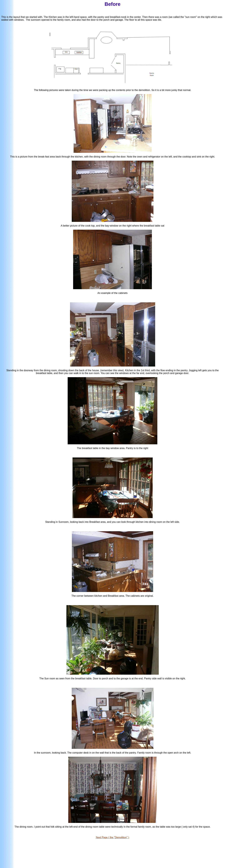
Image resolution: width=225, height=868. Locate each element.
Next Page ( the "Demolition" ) (112, 837)
